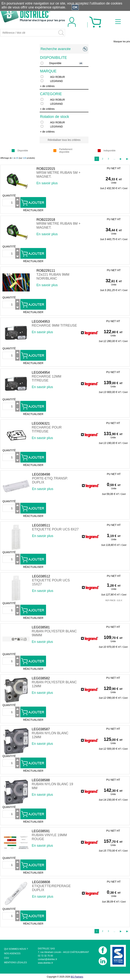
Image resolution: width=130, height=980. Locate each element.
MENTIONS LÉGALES (15, 963)
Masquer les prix (122, 42)
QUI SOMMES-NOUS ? (16, 949)
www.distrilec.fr (45, 963)
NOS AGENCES (12, 953)
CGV (7, 958)
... (114, 159)
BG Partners (77, 977)
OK (75, 7)
